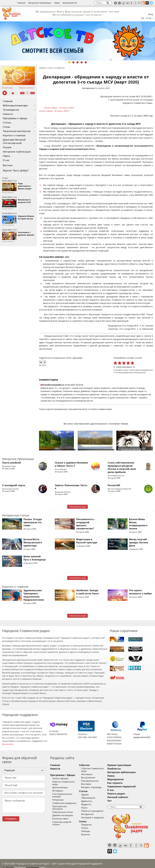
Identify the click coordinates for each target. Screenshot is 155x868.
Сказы (6, 127)
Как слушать (122, 783)
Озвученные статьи (63, 807)
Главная (21, 3)
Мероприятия (70, 3)
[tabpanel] (77, 41)
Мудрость (90, 804)
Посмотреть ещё (77, 507)
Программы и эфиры (15, 118)
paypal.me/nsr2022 (142, 737)
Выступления (91, 778)
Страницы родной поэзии (66, 817)
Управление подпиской (129, 787)
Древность (90, 801)
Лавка (57, 3)
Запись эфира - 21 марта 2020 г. (60, 108)
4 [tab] (82, 62)
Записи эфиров (60, 778)
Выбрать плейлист (27, 88)
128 (22, 93)
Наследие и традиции (96, 818)
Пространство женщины (65, 804)
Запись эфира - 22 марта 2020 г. (55, 111)
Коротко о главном (14, 135)
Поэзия (7, 147)
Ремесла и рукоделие (96, 811)
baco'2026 (8, 863)
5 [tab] (86, 62)
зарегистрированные (144, 370)
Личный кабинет (125, 797)
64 (27, 93)
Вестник (8, 165)
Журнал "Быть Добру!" (16, 171)
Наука (88, 808)
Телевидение (11, 110)
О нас (6, 160)
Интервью (58, 788)
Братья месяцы (60, 785)
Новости (8, 114)
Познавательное (93, 781)
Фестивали (90, 774)
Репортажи (58, 797)
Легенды (89, 831)
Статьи (7, 123)
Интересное (88, 88)
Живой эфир (7, 88)
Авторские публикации (40, 3)
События (88, 765)
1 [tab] (69, 62)
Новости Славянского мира (66, 782)
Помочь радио (123, 794)
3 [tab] (77, 62)
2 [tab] (73, 62)
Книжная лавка (60, 814)
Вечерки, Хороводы (95, 787)
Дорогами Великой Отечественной (14, 141)
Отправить (11, 819)
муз (33, 93)
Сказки (88, 828)
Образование (92, 798)
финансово (8, 744)
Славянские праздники (64, 801)
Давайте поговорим (63, 810)
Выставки (90, 784)
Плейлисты (121, 769)
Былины (89, 835)
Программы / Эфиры (63, 775)
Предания (90, 825)
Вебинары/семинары (15, 106)
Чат (143, 18)
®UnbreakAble (32, 863)
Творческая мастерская (17, 131)
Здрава (88, 795)
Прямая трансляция (126, 765)
